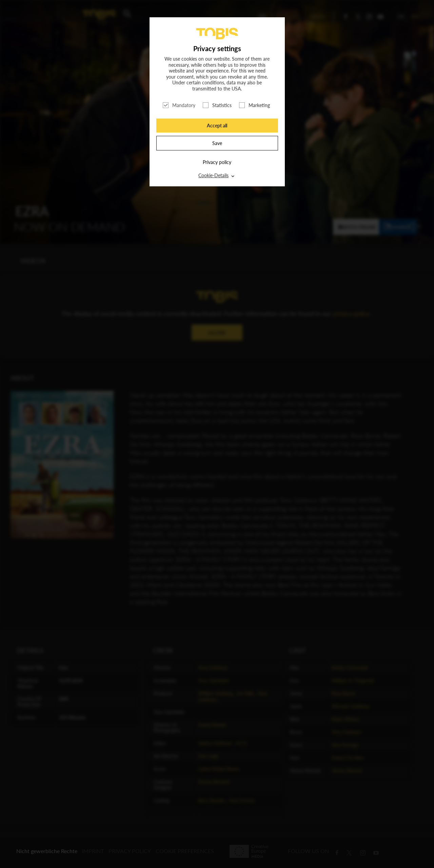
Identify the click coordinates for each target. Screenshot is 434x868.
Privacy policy (217, 162)
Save (217, 143)
